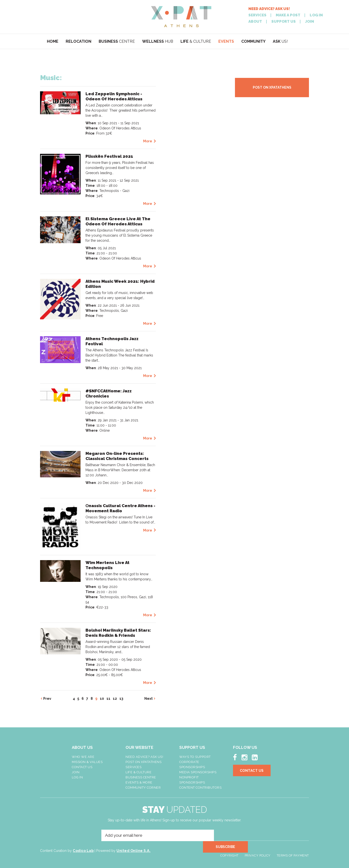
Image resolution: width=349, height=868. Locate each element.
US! (280, 41)
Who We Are (83, 757)
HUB (158, 41)
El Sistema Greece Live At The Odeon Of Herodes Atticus (118, 221)
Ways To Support (195, 757)
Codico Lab (83, 851)
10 (102, 699)
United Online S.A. (133, 851)
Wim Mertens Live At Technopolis (107, 565)
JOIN (310, 22)
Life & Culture (138, 772)
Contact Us (82, 767)
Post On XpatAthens (143, 762)
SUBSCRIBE (230, 836)
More (148, 141)
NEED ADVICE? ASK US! (269, 9)
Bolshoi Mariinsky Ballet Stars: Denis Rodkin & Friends (118, 633)
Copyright (229, 852)
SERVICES (257, 15)
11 (108, 699)
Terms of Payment (293, 852)
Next (148, 699)
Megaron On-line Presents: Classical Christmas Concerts (117, 456)
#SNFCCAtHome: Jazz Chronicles (109, 393)
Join (76, 772)
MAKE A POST (288, 15)
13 (121, 699)
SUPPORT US (284, 22)
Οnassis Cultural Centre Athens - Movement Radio (120, 508)
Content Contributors (200, 788)
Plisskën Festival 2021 (109, 156)
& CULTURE (196, 41)
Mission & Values (87, 762)
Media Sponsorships (198, 772)
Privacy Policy (258, 852)
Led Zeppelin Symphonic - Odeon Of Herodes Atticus (114, 96)
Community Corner (143, 788)
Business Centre (141, 777)
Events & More (139, 782)
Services (133, 767)
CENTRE (117, 41)
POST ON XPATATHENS (272, 87)
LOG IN (316, 15)
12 (115, 699)
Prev (47, 699)
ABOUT (255, 22)
